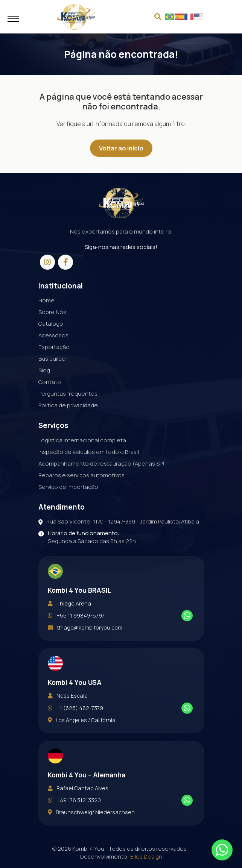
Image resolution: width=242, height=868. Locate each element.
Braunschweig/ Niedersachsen (91, 828)
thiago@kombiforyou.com (85, 643)
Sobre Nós (52, 328)
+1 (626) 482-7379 (75, 724)
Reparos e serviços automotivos (81, 491)
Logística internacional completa (82, 456)
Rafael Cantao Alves (78, 804)
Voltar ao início (121, 148)
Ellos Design (146, 857)
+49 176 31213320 (74, 816)
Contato (50, 398)
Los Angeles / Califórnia (82, 736)
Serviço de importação (68, 503)
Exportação (54, 363)
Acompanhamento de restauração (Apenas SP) (101, 479)
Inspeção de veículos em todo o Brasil (89, 468)
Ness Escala (68, 712)
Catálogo (51, 339)
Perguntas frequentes (68, 409)
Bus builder (53, 374)
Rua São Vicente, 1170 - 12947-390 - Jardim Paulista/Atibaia (119, 537)
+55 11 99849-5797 (76, 631)
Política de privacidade (68, 421)
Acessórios (53, 351)
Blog (44, 386)
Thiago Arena (69, 619)
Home (46, 316)
